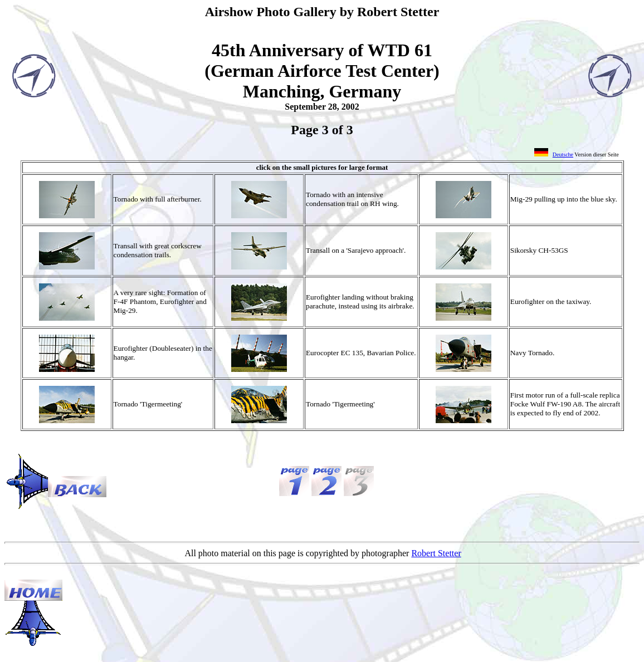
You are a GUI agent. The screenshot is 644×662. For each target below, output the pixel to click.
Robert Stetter (436, 553)
